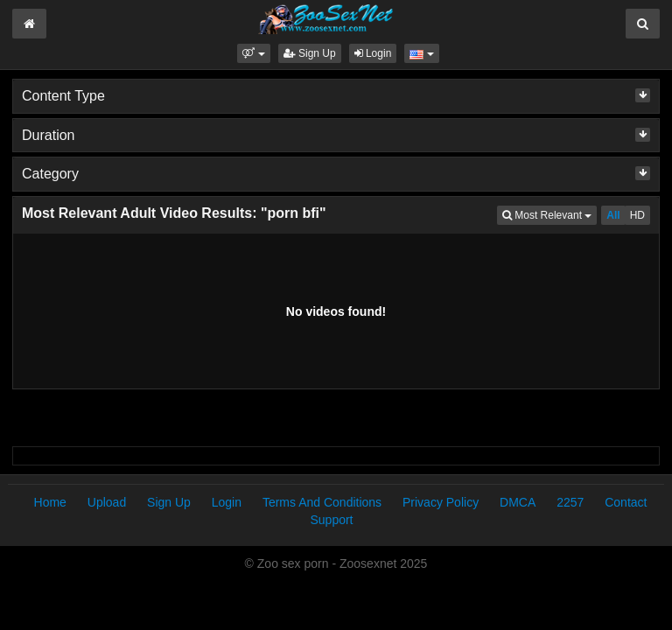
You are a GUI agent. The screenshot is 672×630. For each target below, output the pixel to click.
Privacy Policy (441, 502)
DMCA (518, 502)
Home (50, 502)
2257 (570, 502)
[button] (253, 53)
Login (373, 53)
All (613, 215)
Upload (107, 502)
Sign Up (310, 53)
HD (637, 215)
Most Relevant (549, 214)
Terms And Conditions (322, 502)
